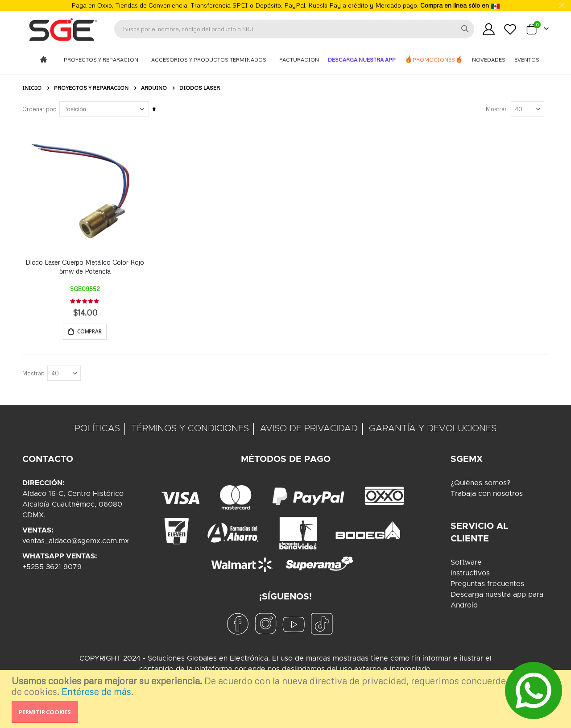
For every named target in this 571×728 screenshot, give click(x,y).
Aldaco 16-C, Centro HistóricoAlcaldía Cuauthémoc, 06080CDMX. (73, 506)
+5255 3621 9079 (52, 568)
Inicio (32, 88)
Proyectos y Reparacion (102, 60)
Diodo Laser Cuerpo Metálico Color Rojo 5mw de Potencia (85, 266)
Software (466, 564)
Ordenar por (39, 109)
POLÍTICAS (97, 430)
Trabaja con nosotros (487, 495)
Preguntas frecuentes (487, 585)
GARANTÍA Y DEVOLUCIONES (433, 430)
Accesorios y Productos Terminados (209, 60)
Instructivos (470, 574)
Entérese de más (96, 691)
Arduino (154, 88)
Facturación (299, 60)
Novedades (489, 60)
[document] (287, 699)
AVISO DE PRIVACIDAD (309, 430)
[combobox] (294, 29)
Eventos (527, 60)
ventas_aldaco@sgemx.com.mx (76, 542)
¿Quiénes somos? (480, 484)
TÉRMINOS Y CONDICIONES (190, 430)
